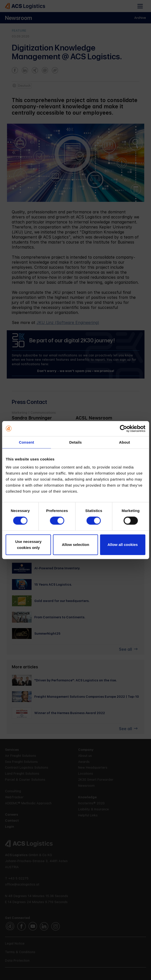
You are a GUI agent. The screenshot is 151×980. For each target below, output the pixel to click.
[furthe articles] (76, 680)
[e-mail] (41, 424)
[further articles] (76, 472)
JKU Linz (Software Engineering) (68, 323)
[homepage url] (41, 433)
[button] (140, 6)
